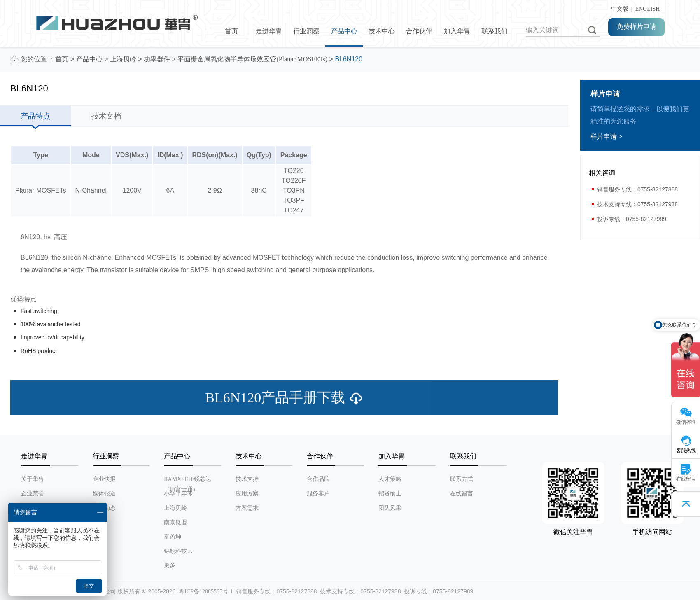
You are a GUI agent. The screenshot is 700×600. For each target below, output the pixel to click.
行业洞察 (306, 31)
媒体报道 (104, 494)
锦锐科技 (175, 551)
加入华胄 (457, 31)
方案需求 (247, 508)
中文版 (618, 9)
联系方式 (462, 479)
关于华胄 (33, 479)
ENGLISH (647, 9)
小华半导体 (178, 494)
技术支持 (247, 479)
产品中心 (344, 31)
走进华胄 (269, 31)
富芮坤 (173, 537)
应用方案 (247, 494)
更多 (170, 565)
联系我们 (495, 31)
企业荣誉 (33, 494)
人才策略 (390, 479)
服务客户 (318, 494)
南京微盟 (175, 522)
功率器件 (157, 59)
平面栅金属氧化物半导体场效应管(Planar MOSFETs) (252, 59)
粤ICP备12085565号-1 (206, 592)
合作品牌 (318, 479)
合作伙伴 (419, 31)
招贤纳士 (390, 494)
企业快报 (104, 479)
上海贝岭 (123, 59)
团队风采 (390, 508)
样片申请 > (606, 137)
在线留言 (462, 494)
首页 (231, 31)
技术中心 (382, 31)
